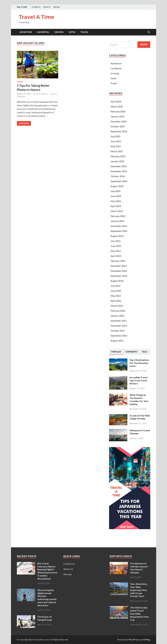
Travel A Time (37, 17)
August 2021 (117, 341)
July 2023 (115, 241)
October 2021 (118, 331)
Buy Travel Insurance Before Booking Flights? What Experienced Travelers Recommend (47, 571)
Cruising (59, 32)
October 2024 (118, 176)
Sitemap (56, 7)
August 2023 (117, 236)
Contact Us (36, 7)
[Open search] (149, 32)
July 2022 (115, 286)
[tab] (116, 352)
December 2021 (119, 321)
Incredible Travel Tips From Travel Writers (138, 380)
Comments (131, 352)
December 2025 (119, 121)
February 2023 (118, 261)
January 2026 (117, 116)
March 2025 (117, 151)
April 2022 (116, 301)
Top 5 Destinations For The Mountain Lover (139, 363)
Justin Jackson (42, 94)
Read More (23, 123)
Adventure (26, 32)
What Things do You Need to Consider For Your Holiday (139, 399)
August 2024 (117, 186)
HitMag (146, 640)
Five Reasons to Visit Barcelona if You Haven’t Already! (139, 568)
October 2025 (118, 126)
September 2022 (119, 276)
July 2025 (115, 136)
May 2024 (116, 201)
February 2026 (118, 111)
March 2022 (117, 306)
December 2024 (119, 166)
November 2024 (119, 171)
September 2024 (119, 181)
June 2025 (116, 141)
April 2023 (116, 256)
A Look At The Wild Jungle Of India (140, 417)
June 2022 (116, 291)
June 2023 (116, 246)
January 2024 (117, 221)
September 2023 (119, 231)
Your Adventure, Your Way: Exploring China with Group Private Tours (139, 590)
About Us (47, 7)
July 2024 (115, 191)
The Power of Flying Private (45, 618)
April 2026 (116, 101)
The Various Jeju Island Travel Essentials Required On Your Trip (140, 614)
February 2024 (118, 216)
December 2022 (119, 266)
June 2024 (116, 196)
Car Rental (43, 32)
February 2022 (118, 311)
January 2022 (117, 316)
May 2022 (116, 296)
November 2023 (119, 226)
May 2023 (116, 251)
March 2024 (117, 211)
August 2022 (117, 281)
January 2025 (117, 161)
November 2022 (119, 271)
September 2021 (119, 336)
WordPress (134, 640)
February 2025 (118, 156)
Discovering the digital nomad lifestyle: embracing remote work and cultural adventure (47, 598)
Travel (84, 32)
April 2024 (116, 206)
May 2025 (116, 146)
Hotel (72, 32)
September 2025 (119, 131)
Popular (116, 352)
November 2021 (119, 326)
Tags (144, 352)
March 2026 (117, 106)
